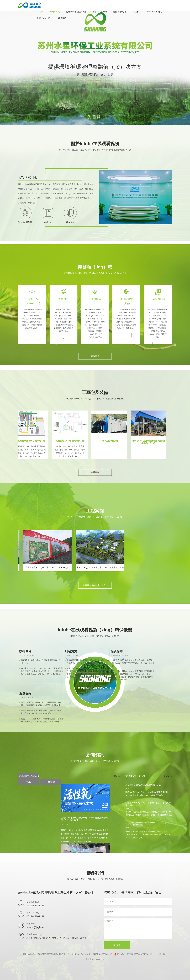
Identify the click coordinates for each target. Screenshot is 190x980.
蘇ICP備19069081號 (102, 954)
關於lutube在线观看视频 (76, 12)
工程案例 (137, 12)
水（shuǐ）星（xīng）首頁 (48, 12)
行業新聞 (50, 782)
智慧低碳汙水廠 (120, 12)
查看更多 (95, 356)
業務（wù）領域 (100, 12)
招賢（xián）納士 (45, 18)
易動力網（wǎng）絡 (95, 959)
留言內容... (138, 929)
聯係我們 (62, 18)
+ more (116, 776)
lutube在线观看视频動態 (29, 779)
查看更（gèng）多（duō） (95, 585)
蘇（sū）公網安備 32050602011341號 (133, 954)
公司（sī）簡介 (29, 177)
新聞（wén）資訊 (154, 12)
